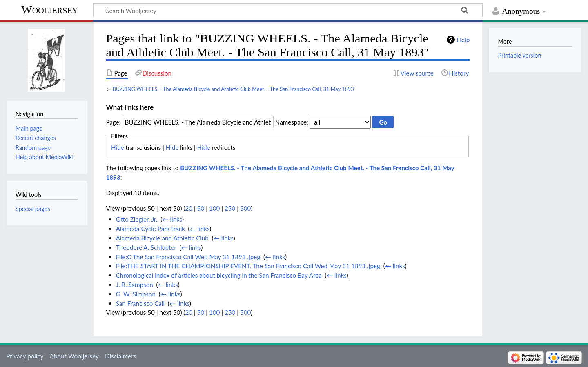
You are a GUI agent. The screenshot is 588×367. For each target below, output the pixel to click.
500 (245, 208)
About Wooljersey (74, 356)
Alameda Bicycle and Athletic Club (162, 238)
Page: (113, 122)
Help (463, 40)
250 (230, 208)
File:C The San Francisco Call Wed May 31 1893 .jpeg (188, 257)
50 (201, 208)
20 (189, 208)
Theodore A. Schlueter (146, 247)
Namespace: (292, 122)
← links (172, 219)
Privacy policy (25, 356)
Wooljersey (50, 10)
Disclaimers (120, 356)
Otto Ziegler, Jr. (137, 219)
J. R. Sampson (135, 285)
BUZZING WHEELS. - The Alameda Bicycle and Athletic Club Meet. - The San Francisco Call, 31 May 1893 (233, 89)
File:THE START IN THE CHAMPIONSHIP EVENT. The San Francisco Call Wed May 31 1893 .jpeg (248, 266)
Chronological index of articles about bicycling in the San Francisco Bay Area (219, 275)
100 (214, 208)
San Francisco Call (140, 303)
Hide (118, 147)
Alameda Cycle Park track (150, 229)
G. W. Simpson (136, 294)
